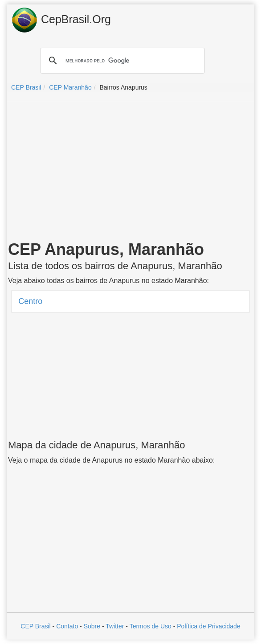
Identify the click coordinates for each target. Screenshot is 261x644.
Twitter (115, 626)
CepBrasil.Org (61, 20)
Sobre (92, 626)
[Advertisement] (130, 172)
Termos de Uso (151, 626)
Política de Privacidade (208, 626)
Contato (67, 626)
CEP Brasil (35, 626)
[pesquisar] (121, 61)
